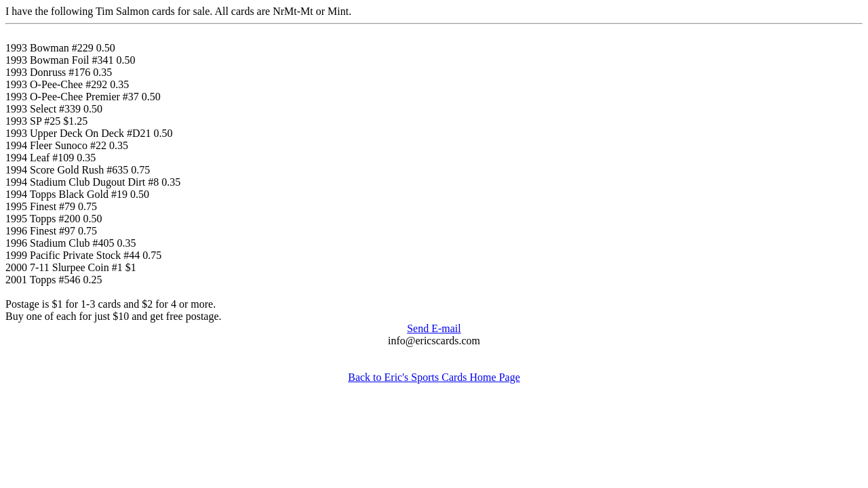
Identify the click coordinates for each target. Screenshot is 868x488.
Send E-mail (434, 328)
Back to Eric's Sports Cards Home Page (434, 377)
